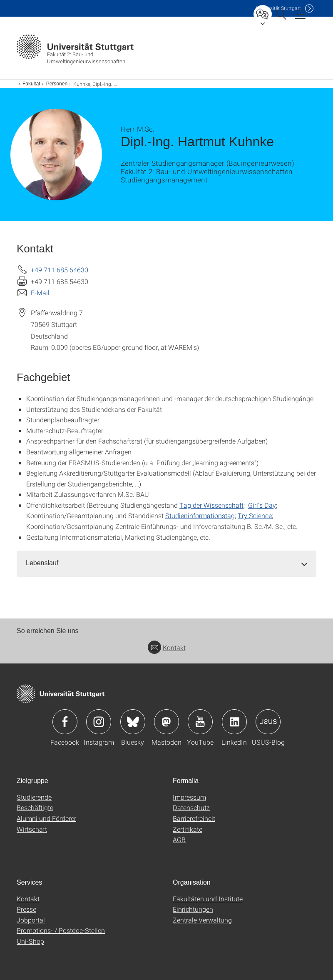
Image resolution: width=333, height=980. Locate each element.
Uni (278, 8)
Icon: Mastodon (166, 722)
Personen (57, 84)
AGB (179, 839)
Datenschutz (191, 807)
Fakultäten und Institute (208, 899)
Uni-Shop (30, 941)
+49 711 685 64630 (60, 270)
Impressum (189, 797)
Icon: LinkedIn (234, 722)
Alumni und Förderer (46, 818)
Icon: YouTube (200, 722)
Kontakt (167, 647)
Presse (26, 909)
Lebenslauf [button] (42, 563)
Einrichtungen (193, 909)
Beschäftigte (35, 807)
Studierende (34, 797)
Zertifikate (188, 829)
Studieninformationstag (200, 515)
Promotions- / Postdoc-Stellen (61, 930)
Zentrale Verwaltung (202, 920)
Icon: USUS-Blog (268, 722)
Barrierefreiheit (194, 818)
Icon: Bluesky (133, 722)
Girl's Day (262, 505)
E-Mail (40, 293)
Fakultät (31, 84)
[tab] (166, 563)
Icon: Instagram (99, 722)
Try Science (255, 515)
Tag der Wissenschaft (211, 505)
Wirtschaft (32, 829)
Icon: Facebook (65, 722)
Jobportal (31, 920)
